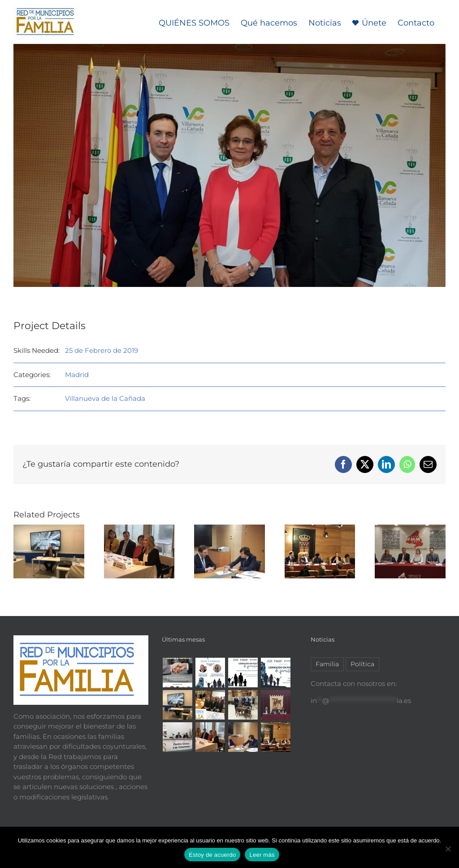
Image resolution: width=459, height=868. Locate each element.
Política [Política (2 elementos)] (362, 664)
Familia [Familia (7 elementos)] (327, 664)
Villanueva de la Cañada (105, 398)
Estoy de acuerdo (212, 855)
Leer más (262, 855)
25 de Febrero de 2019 (102, 350)
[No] (448, 849)
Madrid (77, 375)
